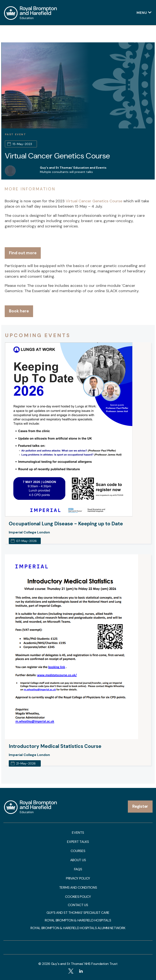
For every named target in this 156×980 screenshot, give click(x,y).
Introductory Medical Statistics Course (55, 746)
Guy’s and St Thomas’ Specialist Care (78, 913)
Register (140, 806)
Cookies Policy (78, 897)
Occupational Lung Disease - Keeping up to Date (66, 524)
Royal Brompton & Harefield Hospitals (78, 920)
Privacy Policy (78, 878)
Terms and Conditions (78, 888)
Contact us (78, 905)
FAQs (78, 869)
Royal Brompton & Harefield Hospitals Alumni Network (78, 928)
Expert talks (78, 842)
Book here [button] (19, 311)
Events (78, 833)
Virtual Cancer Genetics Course (57, 156)
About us (78, 860)
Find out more (23, 253)
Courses (78, 851)
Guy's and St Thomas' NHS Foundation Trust (84, 964)
